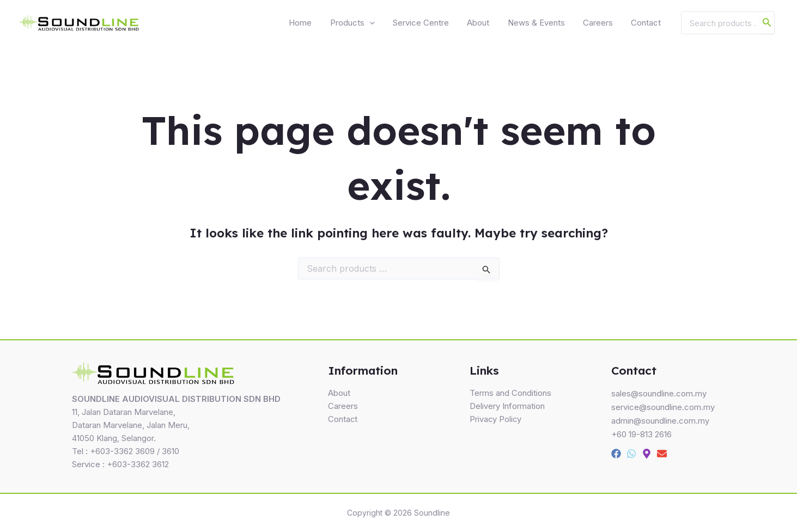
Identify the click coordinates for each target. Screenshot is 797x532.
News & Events (549, 24)
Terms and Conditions (510, 394)
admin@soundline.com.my (660, 420)
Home (333, 24)
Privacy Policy (496, 420)
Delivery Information (507, 407)
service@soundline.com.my (663, 407)
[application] (397, 25)
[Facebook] (616, 452)
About (496, 24)
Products (380, 25)
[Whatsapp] (631, 452)
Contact (649, 24)
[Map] (647, 452)
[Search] (767, 25)
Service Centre (444, 24)
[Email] (662, 452)
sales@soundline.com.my (659, 394)
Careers (606, 24)
